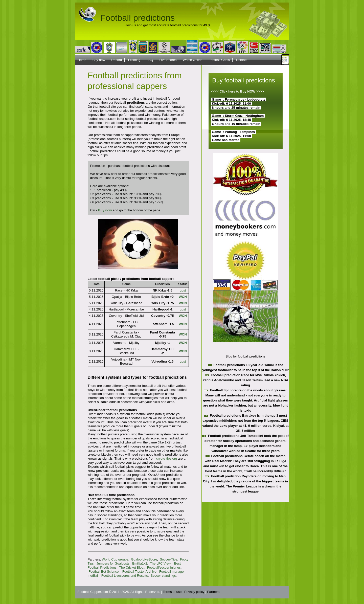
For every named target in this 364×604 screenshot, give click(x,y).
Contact (242, 60)
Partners (213, 592)
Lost (183, 290)
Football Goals (219, 60)
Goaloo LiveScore (144, 559)
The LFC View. (161, 563)
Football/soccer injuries (164, 567)
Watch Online (193, 60)
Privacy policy (194, 592)
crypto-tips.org (167, 458)
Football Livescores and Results (125, 576)
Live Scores (168, 60)
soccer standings (110, 515)
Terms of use (172, 592)
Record (117, 60)
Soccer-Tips (168, 559)
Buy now (99, 60)
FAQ (150, 60)
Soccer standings (163, 576)
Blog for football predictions (246, 356)
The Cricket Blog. (132, 567)
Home (82, 60)
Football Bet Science (104, 572)
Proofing (134, 60)
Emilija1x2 (140, 563)
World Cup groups (115, 559)
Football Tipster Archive (139, 572)
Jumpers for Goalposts (113, 563)
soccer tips (130, 143)
